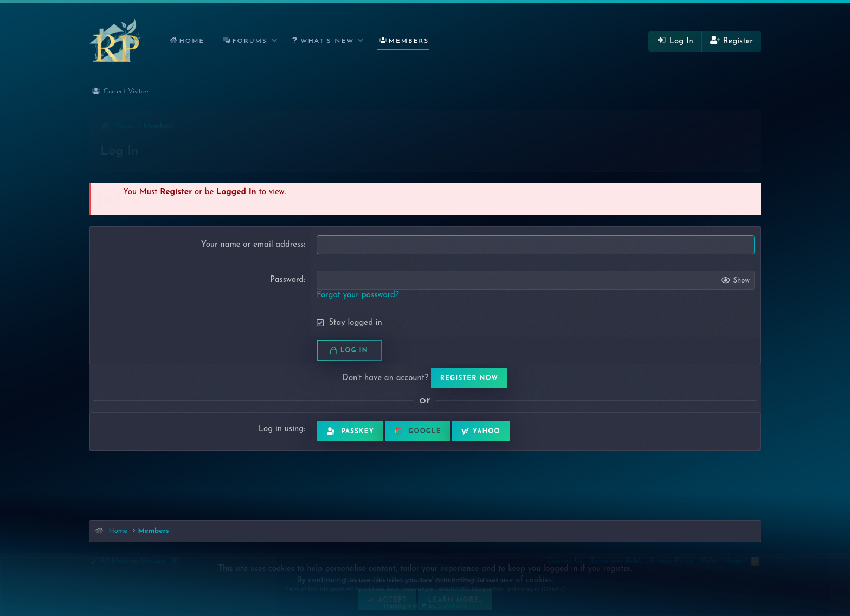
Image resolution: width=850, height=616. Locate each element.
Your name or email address (252, 245)
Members (409, 41)
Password (287, 280)
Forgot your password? (358, 295)
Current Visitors (127, 91)
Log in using (281, 429)
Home (192, 41)
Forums (250, 41)
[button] (275, 41)
